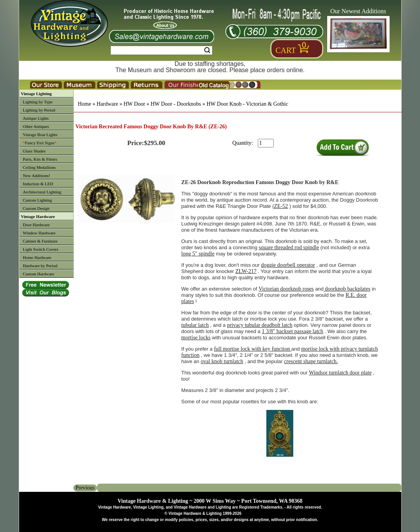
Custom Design (36, 208)
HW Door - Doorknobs (176, 104)
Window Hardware (39, 233)
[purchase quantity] (266, 143)
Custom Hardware (39, 274)
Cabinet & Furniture (40, 241)
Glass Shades (34, 151)
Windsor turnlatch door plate (340, 373)
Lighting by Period (39, 110)
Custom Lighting (38, 200)
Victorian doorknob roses (286, 289)
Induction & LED (38, 184)
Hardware (107, 104)
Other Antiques (36, 126)
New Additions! (37, 176)
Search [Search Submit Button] (207, 50)
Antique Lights (36, 118)
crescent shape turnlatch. (311, 361)
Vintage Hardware (38, 216)
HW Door (134, 104)
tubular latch (195, 325)
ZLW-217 (246, 271)
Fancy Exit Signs (40, 143)
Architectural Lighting (42, 192)
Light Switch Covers (41, 249)
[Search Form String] (161, 50)
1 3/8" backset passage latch (292, 331)
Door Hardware (36, 225)
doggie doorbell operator (288, 265)
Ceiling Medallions (40, 167)
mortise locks (196, 338)
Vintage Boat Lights (40, 135)
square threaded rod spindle (289, 247)
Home (85, 104)
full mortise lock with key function (253, 349)
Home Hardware (37, 257)
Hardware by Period (40, 266)
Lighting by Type (38, 102)
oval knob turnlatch (222, 361)
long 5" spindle (198, 254)
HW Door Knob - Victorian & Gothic (247, 104)
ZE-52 (281, 206)
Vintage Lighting (36, 94)
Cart (286, 50)
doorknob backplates (347, 289)
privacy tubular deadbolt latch (260, 325)
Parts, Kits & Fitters (40, 159)
